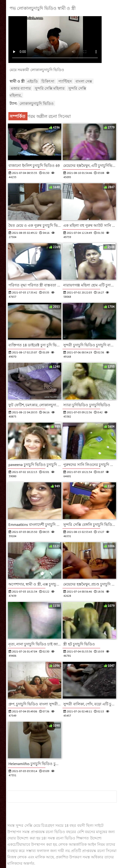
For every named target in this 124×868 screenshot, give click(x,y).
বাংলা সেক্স (84, 81)
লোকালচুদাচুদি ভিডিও (36, 103)
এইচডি (32, 81)
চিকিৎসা (48, 81)
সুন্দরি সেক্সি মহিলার (50, 88)
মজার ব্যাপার (21, 88)
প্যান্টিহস (65, 81)
